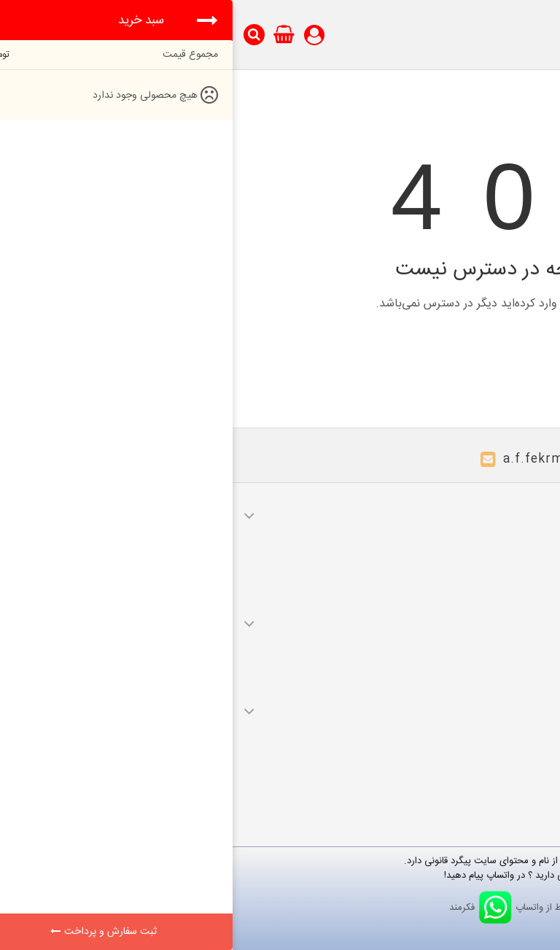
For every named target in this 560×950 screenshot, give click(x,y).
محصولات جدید (511, 750)
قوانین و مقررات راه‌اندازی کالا (485, 683)
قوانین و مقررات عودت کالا (491, 663)
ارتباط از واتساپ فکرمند (280, 908)
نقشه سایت (519, 771)
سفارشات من (517, 534)
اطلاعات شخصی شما (503, 595)
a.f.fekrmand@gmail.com (352, 459)
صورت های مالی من (503, 555)
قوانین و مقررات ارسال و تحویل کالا (473, 642)
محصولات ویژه (513, 730)
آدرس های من (514, 575)
